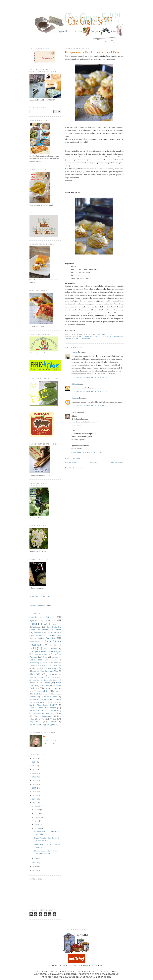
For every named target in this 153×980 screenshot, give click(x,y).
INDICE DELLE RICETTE (40, 597)
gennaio (38, 858)
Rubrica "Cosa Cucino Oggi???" (43, 705)
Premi (31, 691)
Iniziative (54, 663)
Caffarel (47, 624)
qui (87, 151)
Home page (94, 463)
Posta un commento (72, 458)
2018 (34, 784)
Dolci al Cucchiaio (50, 649)
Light (59, 668)
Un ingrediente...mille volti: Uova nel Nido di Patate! (93, 52)
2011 (34, 866)
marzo (37, 824)
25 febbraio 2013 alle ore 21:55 (89, 392)
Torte (58, 713)
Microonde (53, 674)
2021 (34, 773)
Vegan (53, 719)
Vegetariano (85, 338)
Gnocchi (54, 660)
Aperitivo (90, 336)
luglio (37, 813)
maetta (74, 412)
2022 (34, 769)
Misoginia (51, 677)
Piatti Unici (118, 336)
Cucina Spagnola (35, 642)
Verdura (33, 724)
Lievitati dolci (49, 668)
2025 (34, 758)
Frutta (45, 657)
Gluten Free (36, 660)
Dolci (33, 648)
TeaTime (49, 713)
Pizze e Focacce (51, 688)
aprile (37, 821)
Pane (46, 680)
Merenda (35, 674)
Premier (39, 691)
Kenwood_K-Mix (46, 666)
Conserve (45, 630)
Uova (76, 338)
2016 (34, 792)
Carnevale (57, 624)
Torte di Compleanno (43, 716)
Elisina (74, 384)
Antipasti (80, 336)
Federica (75, 352)
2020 (34, 777)
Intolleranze (33, 666)
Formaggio (56, 651)
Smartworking (56, 711)
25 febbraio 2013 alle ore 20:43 (89, 378)
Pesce (47, 683)
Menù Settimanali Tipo (49, 671)
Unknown (75, 398)
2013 (34, 803)
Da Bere (54, 645)
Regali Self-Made (40, 694)
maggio (38, 817)
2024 (34, 762)
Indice (45, 663)
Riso (57, 702)
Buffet (98, 336)
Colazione (37, 627)
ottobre (37, 810)
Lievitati (36, 668)
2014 (34, 799)
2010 (34, 870)
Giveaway (55, 657)
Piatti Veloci (45, 686)
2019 (34, 781)
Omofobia (36, 680)
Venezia (53, 722)
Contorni (107, 336)
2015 (34, 795)
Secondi (69, 338)
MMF (59, 677)
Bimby (49, 620)
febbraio (38, 828)
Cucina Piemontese (47, 638)
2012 (34, 863)
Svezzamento (37, 713)
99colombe (33, 617)
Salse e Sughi (36, 708)
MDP (35, 671)
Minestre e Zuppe (36, 677)
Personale (34, 683)
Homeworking (34, 663)
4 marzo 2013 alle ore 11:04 (87, 452)
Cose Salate (51, 632)
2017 (34, 788)
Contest (57, 629)
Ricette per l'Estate (46, 702)
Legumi (58, 665)
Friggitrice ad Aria (41, 654)
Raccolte (58, 691)
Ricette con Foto (36, 605)
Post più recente (71, 463)
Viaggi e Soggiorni (48, 724)
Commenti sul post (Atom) (83, 468)
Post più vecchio (117, 463)
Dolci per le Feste (38, 651)
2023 (34, 766)
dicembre (38, 806)
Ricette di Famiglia (39, 699)
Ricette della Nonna (49, 697)
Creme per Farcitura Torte (40, 635)
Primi (47, 691)
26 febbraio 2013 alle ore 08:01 (89, 406)
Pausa (55, 680)
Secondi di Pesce (38, 710)
